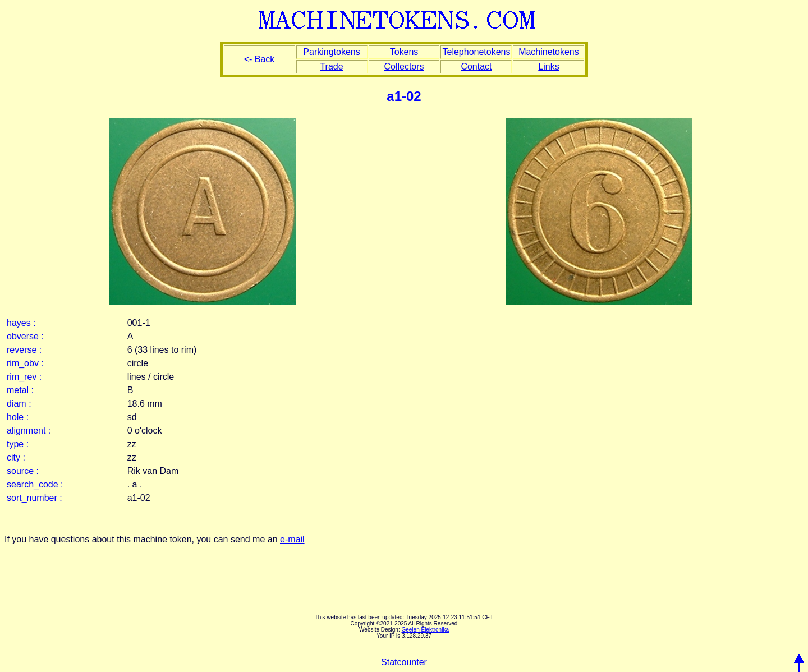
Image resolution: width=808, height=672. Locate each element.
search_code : (35, 484)
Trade (331, 66)
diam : (19, 404)
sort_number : (35, 498)
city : (16, 457)
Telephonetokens (476, 52)
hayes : (21, 323)
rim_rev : (24, 377)
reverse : (24, 350)
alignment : (29, 431)
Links (548, 66)
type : (18, 444)
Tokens (404, 52)
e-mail (292, 539)
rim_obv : (25, 363)
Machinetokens (549, 52)
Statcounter (404, 662)
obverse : (25, 336)
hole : (18, 417)
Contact (476, 66)
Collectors (404, 66)
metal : (20, 390)
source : (23, 471)
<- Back (260, 59)
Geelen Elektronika (425, 630)
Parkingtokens (331, 52)
